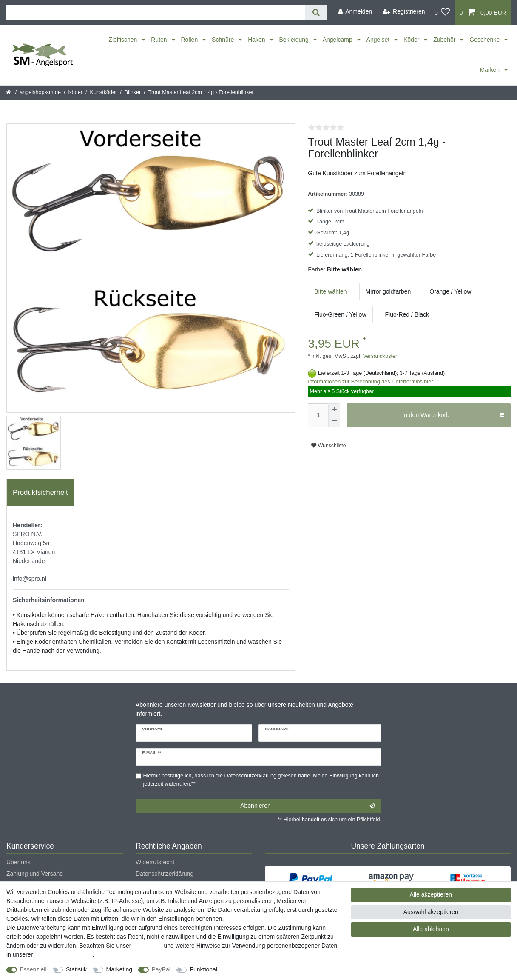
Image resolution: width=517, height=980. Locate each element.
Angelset (379, 40)
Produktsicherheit (40, 493)
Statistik (76, 969)
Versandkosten (380, 356)
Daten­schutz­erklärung (63, 954)
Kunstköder (104, 92)
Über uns (18, 862)
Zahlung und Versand (35, 874)
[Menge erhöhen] (334, 409)
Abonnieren (308, 806)
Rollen (190, 40)
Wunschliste (328, 446)
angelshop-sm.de (40, 92)
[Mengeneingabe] (318, 415)
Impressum (147, 946)
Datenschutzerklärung (165, 874)
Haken (257, 40)
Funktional (203, 969)
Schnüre (224, 40)
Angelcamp (338, 40)
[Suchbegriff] (156, 12)
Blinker (133, 92)
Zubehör (445, 40)
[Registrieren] (404, 12)
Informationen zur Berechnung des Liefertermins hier (370, 382)
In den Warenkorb (453, 415)
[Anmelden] (355, 12)
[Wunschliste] (442, 12)
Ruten (160, 40)
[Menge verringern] (334, 421)
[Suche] (316, 12)
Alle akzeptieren (431, 894)
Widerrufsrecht (155, 862)
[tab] (40, 492)
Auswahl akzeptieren (431, 912)
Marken (490, 70)
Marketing (119, 969)
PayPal (161, 969)
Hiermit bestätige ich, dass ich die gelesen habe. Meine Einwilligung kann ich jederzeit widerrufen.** (261, 780)
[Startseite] (9, 92)
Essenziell (33, 969)
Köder (412, 40)
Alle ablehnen (431, 929)
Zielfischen (124, 40)
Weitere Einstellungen (254, 969)
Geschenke (485, 40)
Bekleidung (295, 40)
